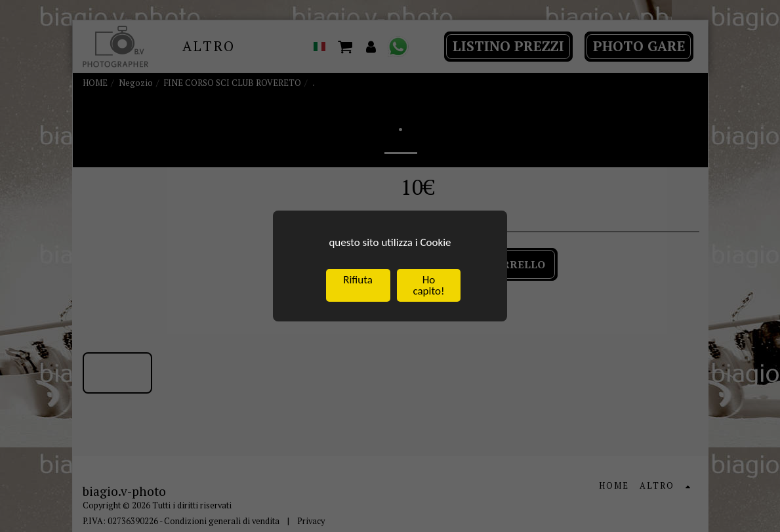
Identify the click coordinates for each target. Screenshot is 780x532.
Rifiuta (358, 281)
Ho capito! (428, 287)
